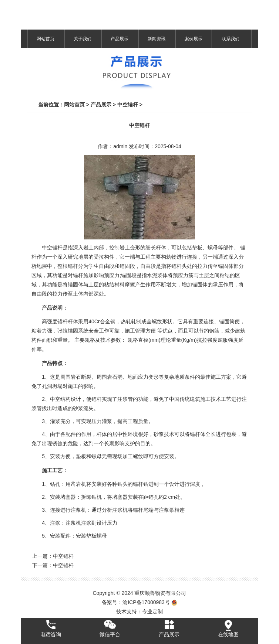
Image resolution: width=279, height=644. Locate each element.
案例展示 (194, 39)
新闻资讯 (157, 39)
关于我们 (83, 39)
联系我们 (231, 39)
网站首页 (46, 39)
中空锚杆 (128, 105)
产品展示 (120, 39)
